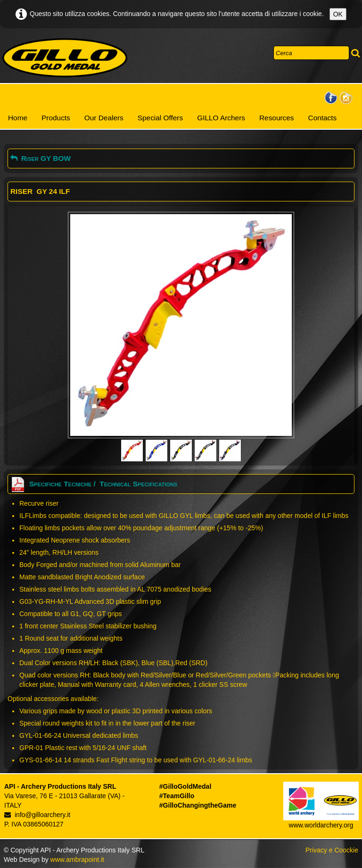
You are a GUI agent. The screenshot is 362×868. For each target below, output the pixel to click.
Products (56, 118)
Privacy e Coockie (332, 850)
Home (18, 118)
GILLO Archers (221, 118)
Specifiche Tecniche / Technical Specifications (94, 484)
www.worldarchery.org (321, 825)
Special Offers (160, 118)
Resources (277, 118)
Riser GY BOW (41, 158)
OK (338, 14)
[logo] (65, 58)
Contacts (323, 118)
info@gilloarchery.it (37, 815)
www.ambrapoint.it (77, 860)
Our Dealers (104, 118)
